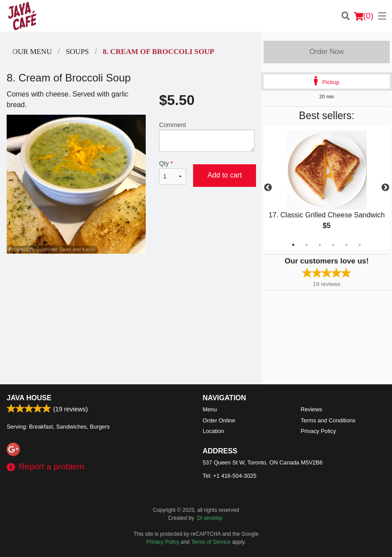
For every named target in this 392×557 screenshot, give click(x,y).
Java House (29, 398)
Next (385, 188)
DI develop (210, 518)
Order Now (327, 52)
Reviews (311, 409)
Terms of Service (211, 542)
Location (213, 431)
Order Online (219, 420)
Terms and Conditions (328, 420)
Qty (173, 172)
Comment (207, 137)
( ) (364, 16)
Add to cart (224, 175)
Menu (210, 409)
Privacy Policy (318, 431)
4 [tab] (333, 245)
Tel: (230, 476)
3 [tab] (320, 245)
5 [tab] (346, 245)
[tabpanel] (327, 188)
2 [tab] (307, 245)
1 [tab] (293, 245)
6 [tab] (360, 245)
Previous (268, 188)
